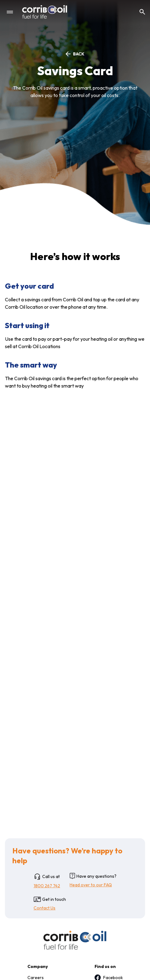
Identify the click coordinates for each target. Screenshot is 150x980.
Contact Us (45, 908)
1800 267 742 (47, 886)
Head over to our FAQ (91, 885)
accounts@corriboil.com (64, 612)
